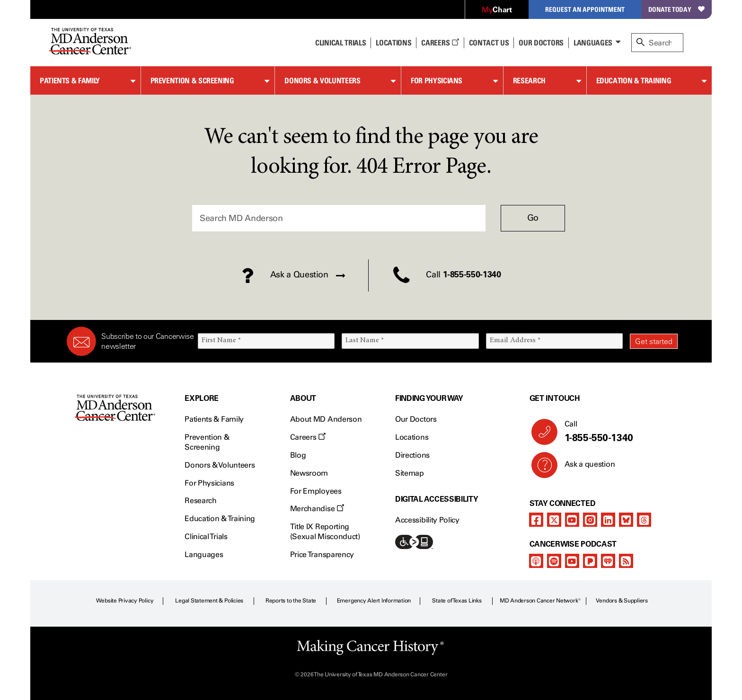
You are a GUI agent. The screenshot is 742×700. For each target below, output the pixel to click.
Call (617, 432)
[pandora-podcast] (590, 561)
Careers (440, 43)
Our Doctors (541, 43)
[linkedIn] (608, 520)
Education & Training (634, 80)
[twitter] (554, 520)
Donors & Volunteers (322, 80)
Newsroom (309, 473)
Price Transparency (322, 554)
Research (529, 80)
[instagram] (590, 520)
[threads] (644, 520)
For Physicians (437, 80)
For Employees (316, 491)
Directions (412, 455)
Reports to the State (291, 601)
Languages (593, 43)
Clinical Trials (340, 43)
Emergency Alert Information (374, 601)
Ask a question (584, 468)
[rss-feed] (626, 561)
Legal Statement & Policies (209, 601)
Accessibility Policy (427, 520)
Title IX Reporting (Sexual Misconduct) (325, 532)
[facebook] (536, 520)
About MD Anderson (326, 419)
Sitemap (410, 473)
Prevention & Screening (192, 80)
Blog (298, 455)
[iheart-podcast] (608, 561)
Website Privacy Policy (125, 601)
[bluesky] (626, 520)
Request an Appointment (585, 9)
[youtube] (572, 520)
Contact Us (489, 43)
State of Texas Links (457, 601)
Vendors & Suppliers (622, 601)
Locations (412, 437)
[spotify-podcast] (554, 561)
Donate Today (676, 9)
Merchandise (317, 509)
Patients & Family (70, 80)
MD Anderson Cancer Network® (540, 601)
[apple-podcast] (536, 561)
